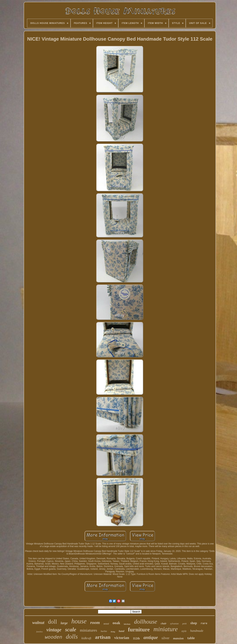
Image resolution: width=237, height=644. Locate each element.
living (113, 632)
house (79, 621)
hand (121, 631)
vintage (54, 630)
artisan (103, 637)
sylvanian (174, 624)
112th (136, 638)
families (40, 632)
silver (166, 638)
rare (204, 624)
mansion (178, 638)
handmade (197, 631)
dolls (72, 637)
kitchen (127, 624)
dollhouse (146, 622)
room (95, 622)
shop (194, 623)
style (184, 631)
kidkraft (86, 638)
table (191, 638)
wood (106, 624)
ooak (116, 623)
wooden (54, 637)
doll (52, 622)
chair (163, 624)
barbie (104, 631)
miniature (166, 629)
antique (151, 637)
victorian (122, 638)
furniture (139, 629)
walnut (38, 623)
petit (185, 624)
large (64, 623)
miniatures (88, 630)
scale (71, 630)
